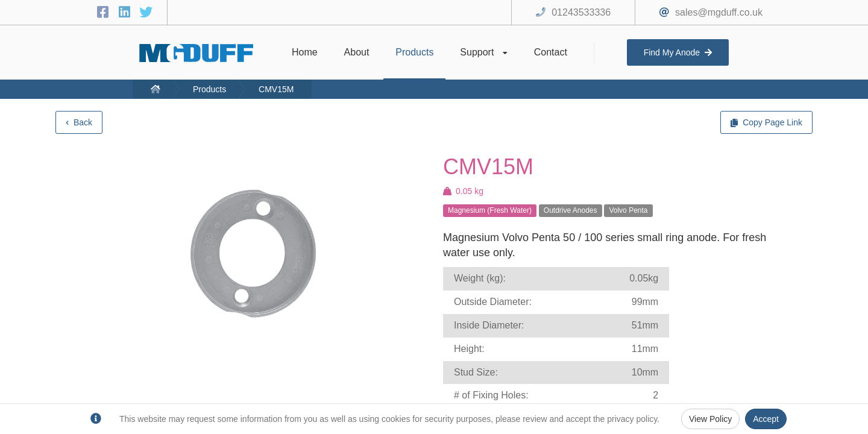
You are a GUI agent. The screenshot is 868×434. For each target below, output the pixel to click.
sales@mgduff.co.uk (719, 12)
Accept (766, 419)
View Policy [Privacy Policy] (710, 419)
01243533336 (581, 12)
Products (209, 89)
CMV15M (276, 89)
